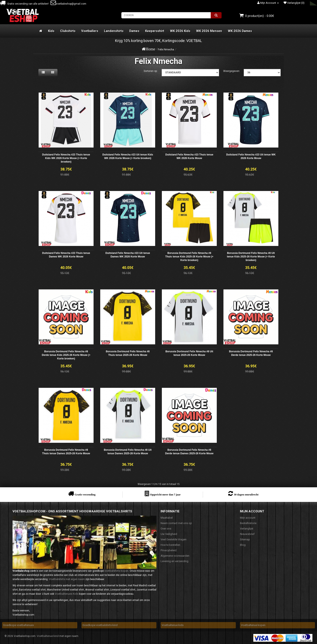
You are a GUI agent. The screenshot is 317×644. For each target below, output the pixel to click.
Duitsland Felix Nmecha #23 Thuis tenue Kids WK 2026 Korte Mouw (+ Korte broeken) (66, 158)
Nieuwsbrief (247, 534)
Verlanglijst (247, 529)
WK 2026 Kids (180, 31)
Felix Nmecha (166, 49)
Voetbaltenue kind (48, 636)
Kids (51, 31)
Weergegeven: (232, 71)
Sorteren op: (151, 71)
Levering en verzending (174, 561)
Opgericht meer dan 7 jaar (165, 494)
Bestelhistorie (248, 523)
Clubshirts (68, 31)
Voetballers (90, 31)
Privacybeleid (169, 550)
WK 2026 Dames (240, 31)
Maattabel (167, 518)
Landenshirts (114, 31)
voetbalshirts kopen (116, 571)
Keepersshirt (155, 31)
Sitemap (245, 539)
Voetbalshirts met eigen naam (67, 579)
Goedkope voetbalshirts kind (100, 625)
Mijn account (248, 518)
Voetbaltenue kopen (253, 625)
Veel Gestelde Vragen (174, 539)
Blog (243, 545)
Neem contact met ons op (176, 523)
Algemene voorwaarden (175, 556)
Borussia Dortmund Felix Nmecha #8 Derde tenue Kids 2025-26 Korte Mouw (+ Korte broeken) (66, 355)
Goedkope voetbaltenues (18, 625)
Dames (134, 31)
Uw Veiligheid (169, 534)
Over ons (166, 529)
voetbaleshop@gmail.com (68, 4)
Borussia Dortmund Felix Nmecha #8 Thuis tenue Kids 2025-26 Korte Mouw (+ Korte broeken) (189, 257)
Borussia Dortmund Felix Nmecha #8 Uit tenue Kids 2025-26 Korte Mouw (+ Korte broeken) (251, 257)
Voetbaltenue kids (173, 625)
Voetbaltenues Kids (67, 594)
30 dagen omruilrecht (246, 494)
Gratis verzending (85, 494)
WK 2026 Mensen (209, 31)
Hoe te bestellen (170, 545)
